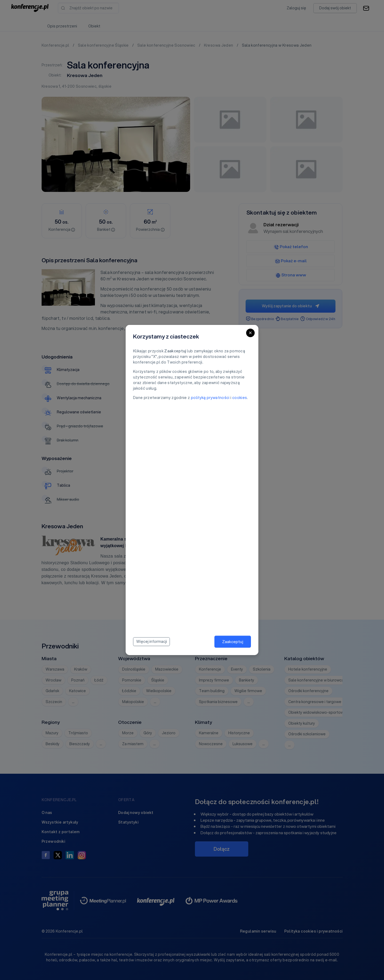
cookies (240, 398)
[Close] (250, 333)
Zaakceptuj (233, 642)
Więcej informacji (152, 642)
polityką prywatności (210, 398)
